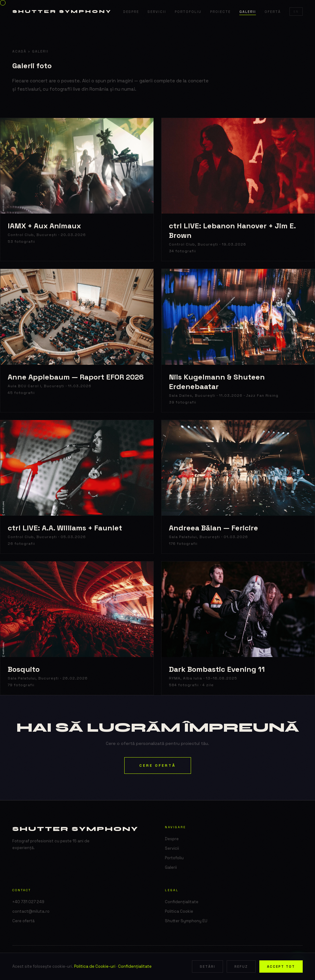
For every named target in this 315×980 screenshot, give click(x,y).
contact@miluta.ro (31, 911)
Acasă (19, 51)
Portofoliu (188, 12)
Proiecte (220, 12)
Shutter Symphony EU (186, 921)
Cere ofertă (158, 766)
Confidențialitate (182, 902)
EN (296, 12)
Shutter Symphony (62, 12)
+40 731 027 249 (28, 902)
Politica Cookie (179, 911)
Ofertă (273, 12)
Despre (131, 12)
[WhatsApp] (298, 963)
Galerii (248, 12)
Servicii (157, 12)
